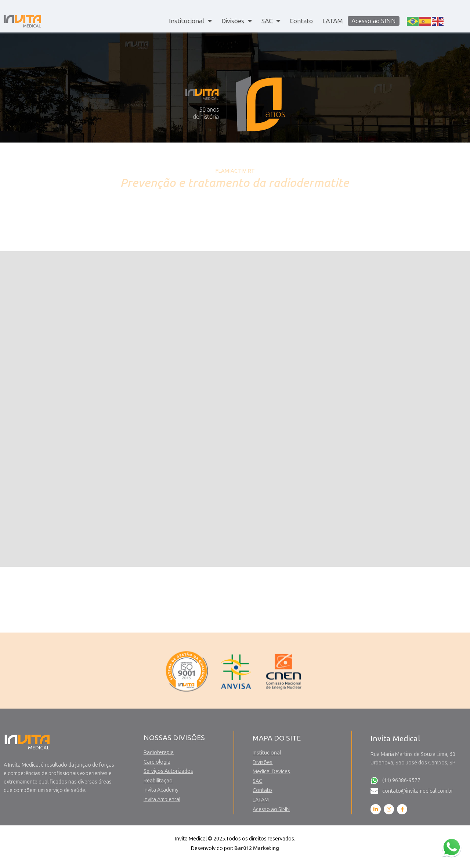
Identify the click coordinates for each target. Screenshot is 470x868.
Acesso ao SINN (374, 21)
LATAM (333, 21)
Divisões (237, 21)
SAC (271, 21)
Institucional (190, 21)
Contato (301, 21)
